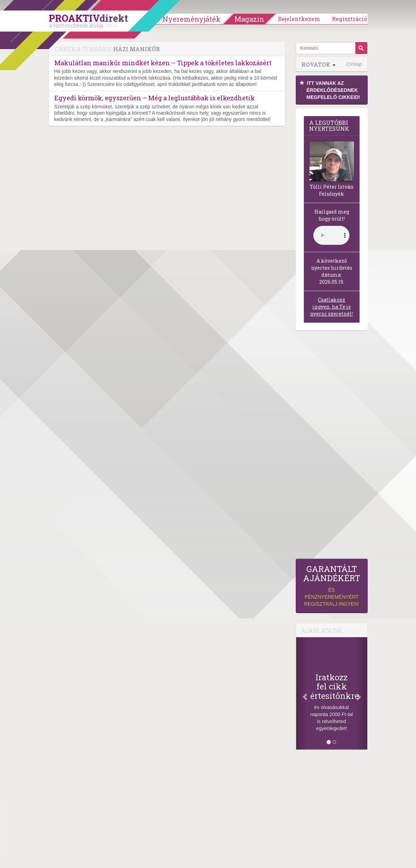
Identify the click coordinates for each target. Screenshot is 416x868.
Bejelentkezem (299, 19)
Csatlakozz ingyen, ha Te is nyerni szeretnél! (332, 307)
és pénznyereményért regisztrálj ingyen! (332, 586)
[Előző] (301, 693)
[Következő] (362, 693)
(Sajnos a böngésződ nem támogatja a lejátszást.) (331, 235)
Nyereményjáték (192, 19)
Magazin (249, 19)
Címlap (354, 64)
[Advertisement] (332, 446)
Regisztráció (349, 19)
